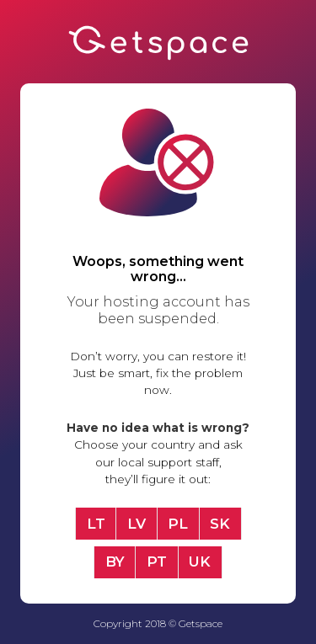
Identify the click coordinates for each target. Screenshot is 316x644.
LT (96, 524)
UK (200, 562)
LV (137, 524)
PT (157, 562)
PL (178, 524)
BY (115, 562)
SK (220, 524)
